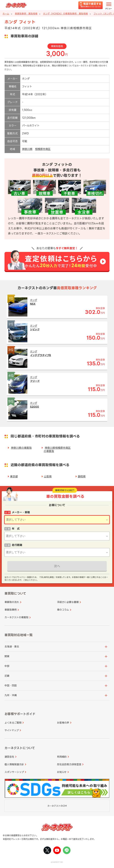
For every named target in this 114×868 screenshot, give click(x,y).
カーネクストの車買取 (16, 617)
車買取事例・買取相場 (26, 14)
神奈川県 (27, 149)
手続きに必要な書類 (68, 602)
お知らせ (62, 772)
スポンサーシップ (14, 772)
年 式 (16, 529)
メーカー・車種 (21, 512)
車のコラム (63, 610)
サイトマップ (12, 730)
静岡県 (82, 476)
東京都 (14, 476)
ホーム (6, 14)
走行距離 (17, 545)
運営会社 (9, 757)
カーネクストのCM (57, 806)
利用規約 (62, 757)
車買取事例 (11, 610)
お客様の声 (63, 723)
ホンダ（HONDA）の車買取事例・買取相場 (65, 14)
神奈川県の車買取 (21, 448)
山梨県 (48, 476)
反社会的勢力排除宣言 (69, 764)
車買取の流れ (12, 602)
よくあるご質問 (13, 723)
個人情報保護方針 (14, 764)
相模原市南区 (43, 149)
